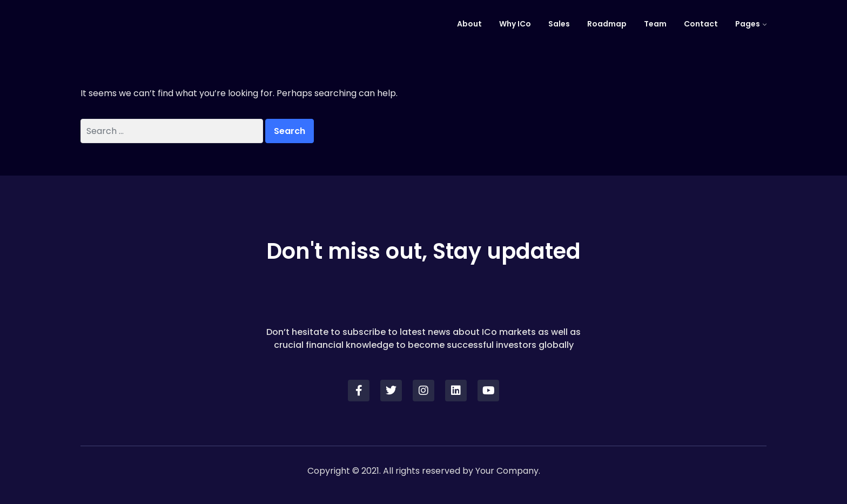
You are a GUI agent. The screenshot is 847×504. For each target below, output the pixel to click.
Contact (701, 24)
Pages (748, 24)
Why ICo (515, 24)
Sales (559, 24)
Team (655, 24)
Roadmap (607, 24)
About (469, 24)
